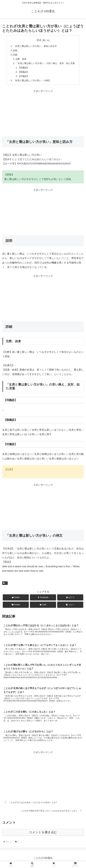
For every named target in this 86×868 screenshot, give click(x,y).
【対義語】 (24, 77)
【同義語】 (24, 69)
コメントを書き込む (43, 834)
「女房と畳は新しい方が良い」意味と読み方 (35, 46)
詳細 (15, 55)
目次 (39, 40)
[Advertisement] (43, 114)
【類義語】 (24, 73)
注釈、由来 (21, 60)
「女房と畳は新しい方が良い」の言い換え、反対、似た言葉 (45, 64)
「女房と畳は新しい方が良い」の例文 (32, 82)
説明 (15, 51)
